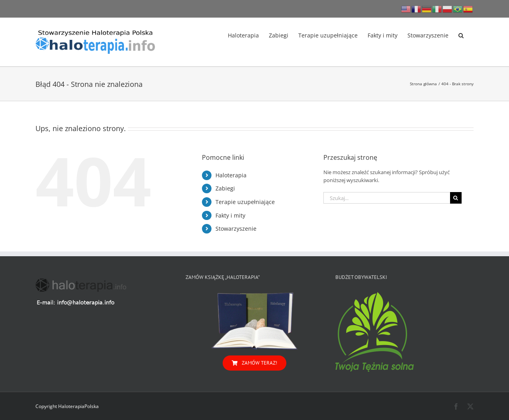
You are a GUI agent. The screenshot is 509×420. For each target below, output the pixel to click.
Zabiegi (225, 188)
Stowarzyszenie (236, 229)
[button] (461, 35)
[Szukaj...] (387, 198)
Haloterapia (231, 175)
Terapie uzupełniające (245, 202)
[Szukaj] (456, 198)
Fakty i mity (230, 215)
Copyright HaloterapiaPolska (67, 406)
